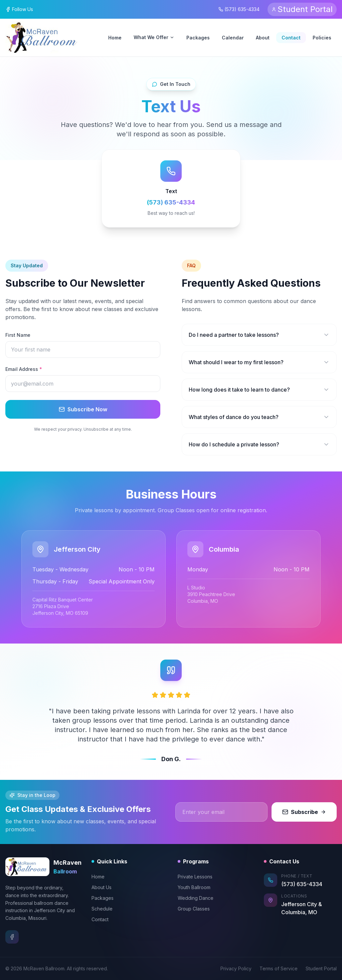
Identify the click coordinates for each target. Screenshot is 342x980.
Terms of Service (279, 968)
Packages (198, 38)
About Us (102, 887)
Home (115, 38)
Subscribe (304, 812)
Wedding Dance (196, 898)
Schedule (102, 909)
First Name (18, 335)
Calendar (233, 38)
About (263, 38)
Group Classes (194, 909)
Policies (322, 38)
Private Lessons (195, 877)
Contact (291, 38)
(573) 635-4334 (239, 9)
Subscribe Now (83, 409)
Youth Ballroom (194, 887)
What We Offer (154, 37)
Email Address (24, 369)
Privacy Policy (236, 968)
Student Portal (321, 968)
